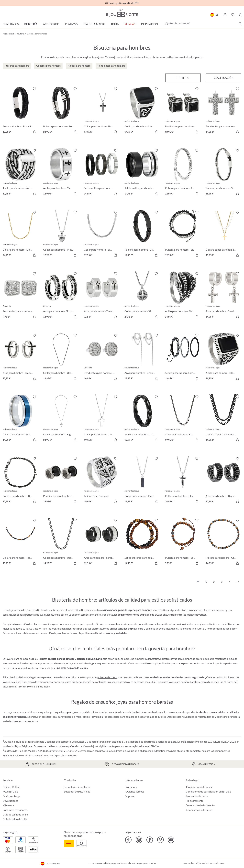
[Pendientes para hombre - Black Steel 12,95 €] (183, 111)
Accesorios (51, 24)
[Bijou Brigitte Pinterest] (160, 840)
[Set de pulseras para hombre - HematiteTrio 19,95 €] (183, 357)
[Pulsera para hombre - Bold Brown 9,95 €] (183, 542)
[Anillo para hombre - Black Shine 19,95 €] (224, 357)
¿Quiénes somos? (134, 791)
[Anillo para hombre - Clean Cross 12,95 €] (61, 172)
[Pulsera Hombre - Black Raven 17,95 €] (20, 111)
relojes (11, 610)
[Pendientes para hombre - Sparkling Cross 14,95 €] (224, 111)
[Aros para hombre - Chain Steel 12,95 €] (142, 357)
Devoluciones (10, 801)
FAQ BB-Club (10, 791)
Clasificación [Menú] (224, 78)
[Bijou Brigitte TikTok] (128, 840)
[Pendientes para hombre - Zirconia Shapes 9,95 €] (20, 296)
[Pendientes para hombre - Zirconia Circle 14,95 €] (102, 357)
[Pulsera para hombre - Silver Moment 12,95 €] (183, 172)
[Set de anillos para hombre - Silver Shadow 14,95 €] (102, 172)
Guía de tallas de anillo (15, 814)
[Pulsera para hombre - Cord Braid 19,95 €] (142, 419)
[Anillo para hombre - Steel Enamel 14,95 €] (142, 111)
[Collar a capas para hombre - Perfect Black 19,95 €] (224, 419)
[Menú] (183, 78)
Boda (115, 24)
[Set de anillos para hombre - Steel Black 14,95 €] (142, 172)
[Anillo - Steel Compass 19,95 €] (102, 480)
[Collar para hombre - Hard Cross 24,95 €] (183, 480)
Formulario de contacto (77, 787)
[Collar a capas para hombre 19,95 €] (224, 234)
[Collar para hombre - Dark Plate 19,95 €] (142, 480)
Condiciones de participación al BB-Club (208, 791)
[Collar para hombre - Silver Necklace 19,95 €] (102, 234)
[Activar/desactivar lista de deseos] (34, 89)
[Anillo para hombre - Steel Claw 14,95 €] (183, 296)
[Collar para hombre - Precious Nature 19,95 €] (20, 542)
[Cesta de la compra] (240, 15)
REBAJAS (130, 24)
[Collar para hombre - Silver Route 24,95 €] (142, 296)
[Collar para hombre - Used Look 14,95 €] (61, 542)
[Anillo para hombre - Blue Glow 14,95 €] (20, 419)
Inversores (131, 787)
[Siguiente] (237, 582)
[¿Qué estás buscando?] (202, 23)
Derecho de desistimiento (200, 805)
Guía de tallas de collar (15, 819)
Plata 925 (71, 24)
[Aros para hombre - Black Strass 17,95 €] (224, 480)
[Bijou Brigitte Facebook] (150, 840)
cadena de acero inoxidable (38, 668)
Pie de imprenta (195, 801)
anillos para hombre (56, 624)
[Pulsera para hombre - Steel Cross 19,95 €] (224, 172)
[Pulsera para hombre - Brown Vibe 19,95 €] (142, 234)
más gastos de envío (119, 863)
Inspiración (149, 24)
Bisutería (31, 24)
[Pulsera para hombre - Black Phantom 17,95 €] (20, 480)
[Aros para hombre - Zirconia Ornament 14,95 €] (61, 296)
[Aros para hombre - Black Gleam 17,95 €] (20, 357)
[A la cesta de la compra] (34, 132)
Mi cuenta (8, 805)
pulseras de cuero (107, 677)
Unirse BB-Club (11, 787)
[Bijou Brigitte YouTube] (171, 840)
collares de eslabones (214, 610)
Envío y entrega (11, 796)
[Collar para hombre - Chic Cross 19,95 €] (102, 419)
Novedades (11, 24)
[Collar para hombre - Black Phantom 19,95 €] (183, 419)
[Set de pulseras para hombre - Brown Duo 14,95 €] (142, 542)
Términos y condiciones (199, 787)
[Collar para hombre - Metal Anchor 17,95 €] (61, 234)
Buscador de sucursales (77, 791)
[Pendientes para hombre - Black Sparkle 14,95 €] (61, 480)
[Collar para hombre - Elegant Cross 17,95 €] (102, 111)
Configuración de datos (199, 810)
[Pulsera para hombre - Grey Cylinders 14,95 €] (224, 542)
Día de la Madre (94, 24)
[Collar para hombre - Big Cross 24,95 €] (61, 419)
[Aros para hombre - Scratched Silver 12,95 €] (102, 542)
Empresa (130, 796)
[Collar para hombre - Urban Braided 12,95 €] (61, 357)
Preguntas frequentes (15, 810)
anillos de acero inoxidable (177, 624)
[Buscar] (240, 23)
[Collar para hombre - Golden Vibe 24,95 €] (20, 234)
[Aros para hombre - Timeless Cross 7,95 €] (102, 296)
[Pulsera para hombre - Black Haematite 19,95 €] (183, 234)
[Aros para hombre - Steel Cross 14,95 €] (224, 296)
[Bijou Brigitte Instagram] (139, 840)
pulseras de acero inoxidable (162, 628)
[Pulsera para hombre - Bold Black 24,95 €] (61, 111)
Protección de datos (197, 796)
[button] (225, 15)
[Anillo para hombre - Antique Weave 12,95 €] (20, 172)
